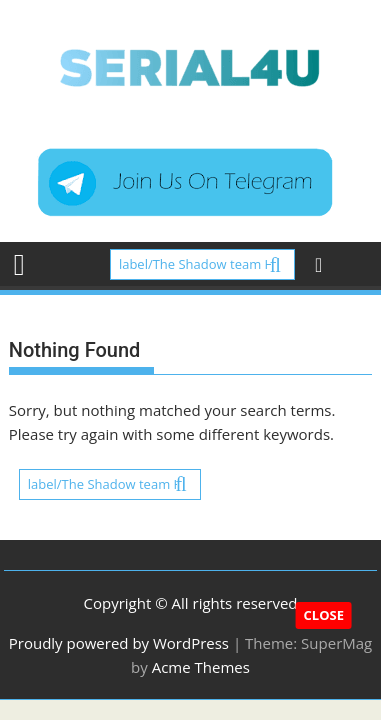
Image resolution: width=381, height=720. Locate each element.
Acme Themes (201, 667)
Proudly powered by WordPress (119, 643)
